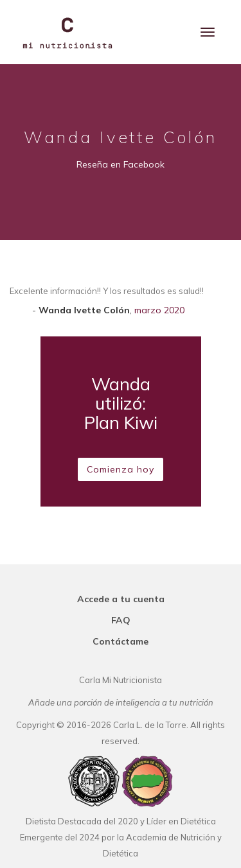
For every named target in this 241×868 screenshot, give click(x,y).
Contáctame (121, 641)
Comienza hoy (121, 469)
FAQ (121, 620)
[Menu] (208, 32)
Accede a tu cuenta (121, 599)
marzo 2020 (159, 310)
